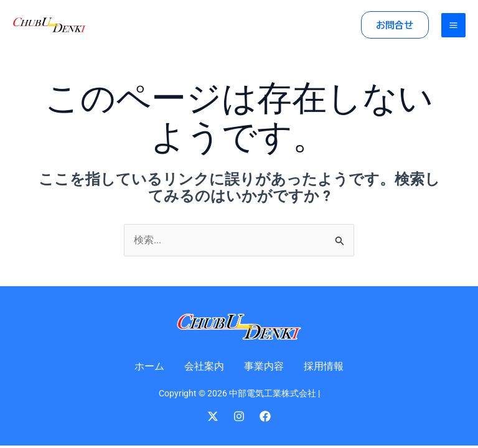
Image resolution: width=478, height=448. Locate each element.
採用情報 (324, 366)
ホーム (149, 366)
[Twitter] (213, 416)
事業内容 (264, 366)
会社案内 (204, 366)
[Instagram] (239, 416)
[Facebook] (265, 416)
